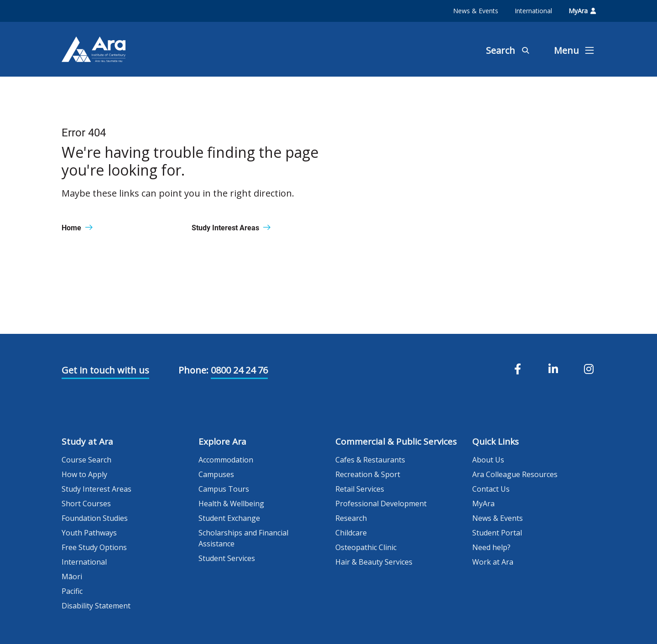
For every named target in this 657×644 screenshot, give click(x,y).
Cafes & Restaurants (370, 460)
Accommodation (226, 460)
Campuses (216, 474)
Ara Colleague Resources (515, 474)
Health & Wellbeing (231, 504)
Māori (72, 576)
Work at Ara (493, 562)
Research (351, 518)
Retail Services (360, 489)
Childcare (351, 533)
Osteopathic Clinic (366, 547)
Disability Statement (96, 606)
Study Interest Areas (96, 489)
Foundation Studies (95, 518)
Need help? (491, 547)
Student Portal (497, 533)
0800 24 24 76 (239, 370)
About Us (488, 460)
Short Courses (86, 504)
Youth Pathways (89, 533)
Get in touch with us (105, 370)
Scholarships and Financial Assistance (243, 538)
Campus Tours (224, 489)
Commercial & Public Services (396, 441)
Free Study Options (94, 547)
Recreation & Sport (368, 474)
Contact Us (491, 489)
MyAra (582, 11)
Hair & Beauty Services (374, 562)
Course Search (86, 460)
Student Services (227, 558)
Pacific (72, 591)
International (533, 11)
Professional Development (381, 504)
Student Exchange (229, 518)
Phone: (193, 370)
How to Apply (84, 474)
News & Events (476, 11)
